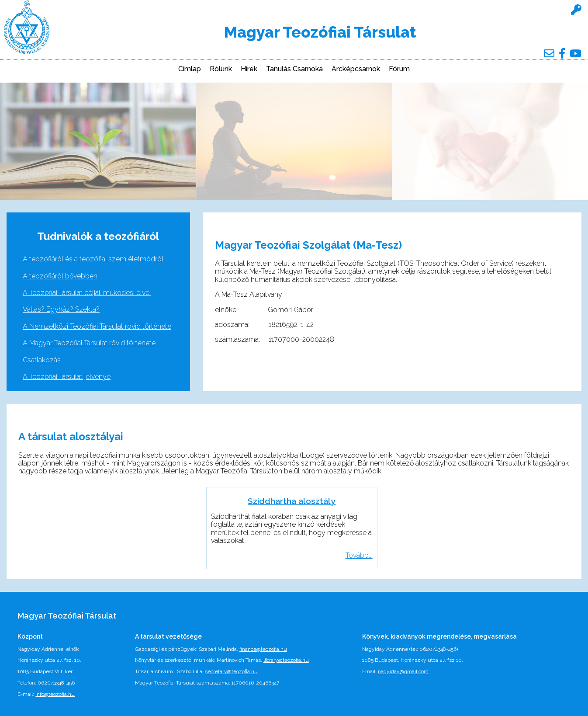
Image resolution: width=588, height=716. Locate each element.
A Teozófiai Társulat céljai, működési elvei (87, 293)
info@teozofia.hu (55, 694)
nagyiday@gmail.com (403, 671)
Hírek (249, 69)
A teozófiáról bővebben (60, 276)
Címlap (190, 69)
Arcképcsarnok (356, 69)
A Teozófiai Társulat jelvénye (67, 377)
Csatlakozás (42, 360)
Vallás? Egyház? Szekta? (61, 309)
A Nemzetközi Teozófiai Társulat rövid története (97, 326)
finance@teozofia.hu (263, 649)
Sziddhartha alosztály (292, 501)
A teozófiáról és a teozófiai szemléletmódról (93, 259)
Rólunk (221, 69)
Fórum (399, 69)
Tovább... (359, 555)
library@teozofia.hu (286, 660)
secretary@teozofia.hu (231, 671)
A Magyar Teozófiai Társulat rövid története (89, 343)
